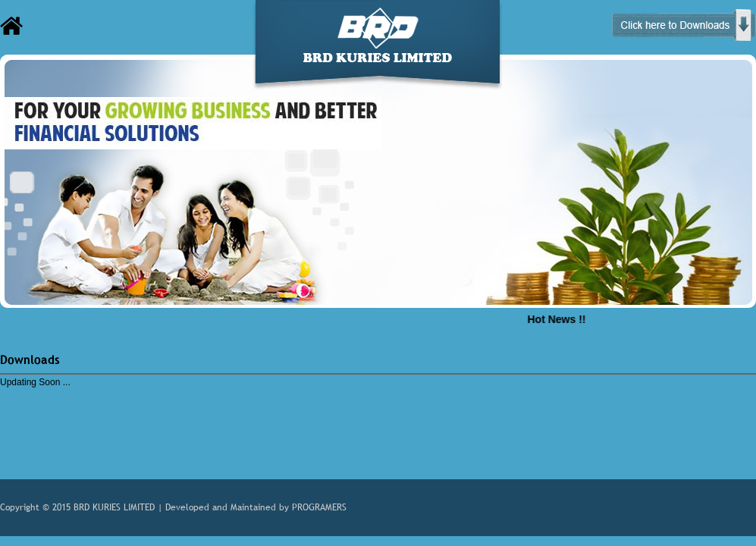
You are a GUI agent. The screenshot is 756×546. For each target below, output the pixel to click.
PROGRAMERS (319, 507)
